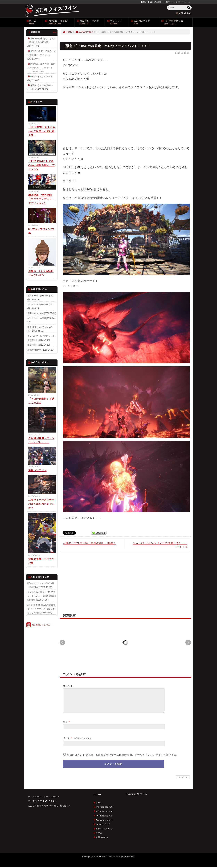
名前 (65, 726)
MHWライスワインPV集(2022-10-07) (40, 78)
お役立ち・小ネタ (91, 22)
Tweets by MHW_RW (137, 798)
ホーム (34, 22)
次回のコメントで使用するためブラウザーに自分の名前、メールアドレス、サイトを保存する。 (123, 759)
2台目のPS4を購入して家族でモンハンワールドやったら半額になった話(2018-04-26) (41, 609)
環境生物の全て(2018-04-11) (41, 350)
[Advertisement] (125, 117)
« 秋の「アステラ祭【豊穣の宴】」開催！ (90, 543)
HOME (68, 32)
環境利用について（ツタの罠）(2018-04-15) (40, 329)
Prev (62, 643)
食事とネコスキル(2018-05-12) (42, 313)
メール (67, 742)
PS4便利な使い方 (177, 23)
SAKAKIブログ (145, 22)
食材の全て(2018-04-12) (39, 345)
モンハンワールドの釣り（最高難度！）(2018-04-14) (41, 338)
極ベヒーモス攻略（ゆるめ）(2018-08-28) (41, 297)
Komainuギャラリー (104, 824)
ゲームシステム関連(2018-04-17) (41, 320)
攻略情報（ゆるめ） (60, 22)
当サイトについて (103, 833)
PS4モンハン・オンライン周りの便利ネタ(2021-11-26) (41, 585)
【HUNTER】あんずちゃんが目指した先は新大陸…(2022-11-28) (42, 42)
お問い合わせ (101, 841)
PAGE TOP (182, 781)
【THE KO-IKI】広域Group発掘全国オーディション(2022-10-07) (41, 55)
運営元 (98, 837)
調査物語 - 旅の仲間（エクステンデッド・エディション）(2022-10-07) (41, 68)
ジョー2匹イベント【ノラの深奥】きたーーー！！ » (160, 545)
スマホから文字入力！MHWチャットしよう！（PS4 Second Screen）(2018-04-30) (42, 596)
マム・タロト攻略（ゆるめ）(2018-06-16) (41, 306)
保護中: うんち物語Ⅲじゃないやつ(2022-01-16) (41, 87)
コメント (68, 686)
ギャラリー (118, 22)
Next (188, 643)
